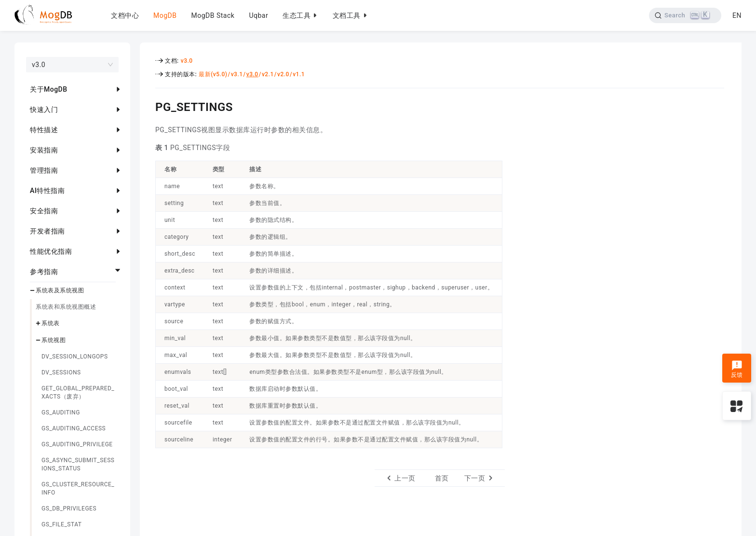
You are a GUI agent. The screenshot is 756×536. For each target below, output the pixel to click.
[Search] (685, 15)
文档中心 (125, 15)
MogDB (165, 15)
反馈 (737, 369)
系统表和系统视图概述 (66, 307)
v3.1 (237, 74)
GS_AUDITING (61, 412)
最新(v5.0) (213, 74)
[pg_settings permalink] (148, 106)
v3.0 (187, 61)
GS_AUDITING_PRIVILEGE (77, 444)
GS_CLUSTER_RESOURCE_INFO (78, 488)
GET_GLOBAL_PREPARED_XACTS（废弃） (78, 392)
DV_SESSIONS (61, 372)
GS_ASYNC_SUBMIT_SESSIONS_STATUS (78, 464)
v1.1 (299, 74)
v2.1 (268, 74)
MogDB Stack (213, 15)
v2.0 (283, 74)
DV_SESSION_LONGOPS (75, 357)
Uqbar (258, 15)
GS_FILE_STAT (61, 524)
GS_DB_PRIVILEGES (69, 509)
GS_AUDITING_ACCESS (74, 428)
